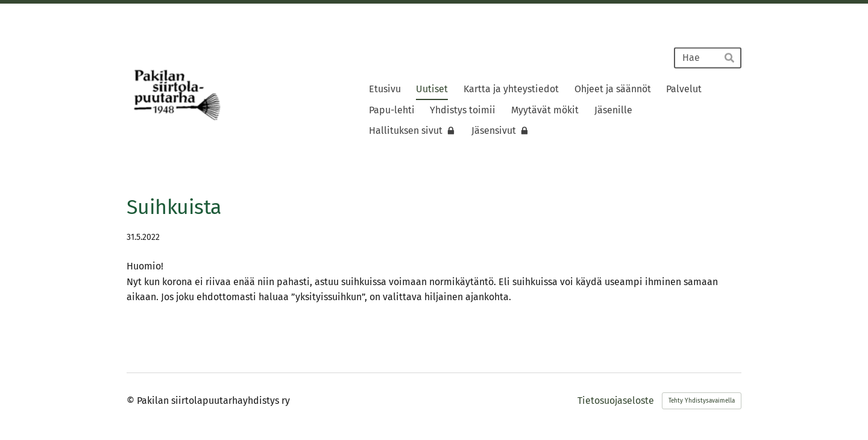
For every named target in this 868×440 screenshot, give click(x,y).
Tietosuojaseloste (616, 401)
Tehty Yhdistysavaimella (702, 401)
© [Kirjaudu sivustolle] (132, 401)
